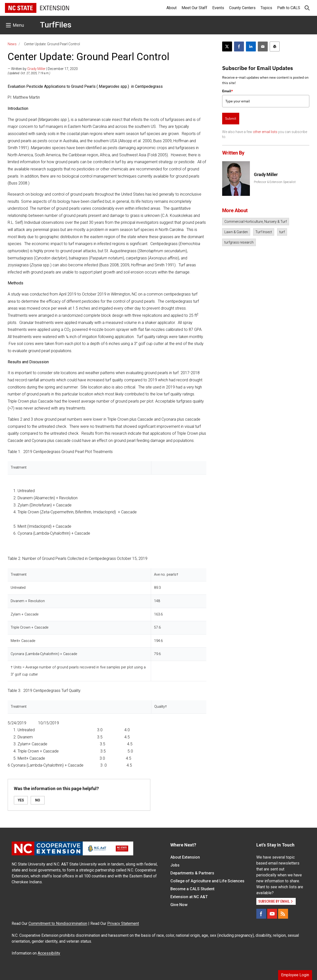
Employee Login (295, 975)
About (172, 8)
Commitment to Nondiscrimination (58, 923)
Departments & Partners (192, 873)
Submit (231, 118)
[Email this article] (263, 46)
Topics (266, 8)
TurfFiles (56, 25)
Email (228, 91)
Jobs (175, 865)
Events (218, 8)
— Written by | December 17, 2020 (43, 69)
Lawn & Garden (236, 232)
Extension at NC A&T (189, 897)
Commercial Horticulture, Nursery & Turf (256, 222)
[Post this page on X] (227, 46)
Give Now (179, 905)
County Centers (242, 8)
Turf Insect (264, 232)
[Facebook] (261, 914)
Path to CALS (289, 8)
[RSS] (283, 914)
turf (282, 232)
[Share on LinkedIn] (251, 46)
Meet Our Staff (194, 8)
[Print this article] (275, 46)
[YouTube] (272, 914)
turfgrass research (239, 242)
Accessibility (49, 953)
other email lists (265, 132)
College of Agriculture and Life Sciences (207, 881)
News (12, 44)
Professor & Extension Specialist (275, 182)
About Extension (185, 857)
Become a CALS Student (192, 889)
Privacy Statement (123, 923)
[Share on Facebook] (239, 46)
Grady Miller (36, 69)
